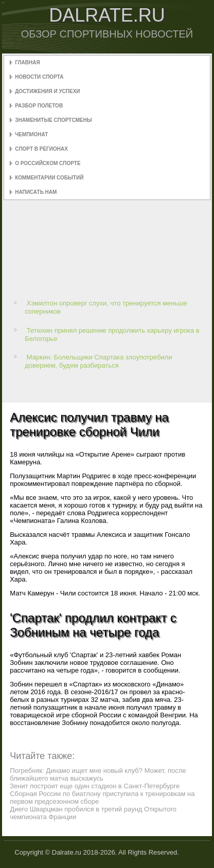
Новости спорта (39, 77)
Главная (28, 62)
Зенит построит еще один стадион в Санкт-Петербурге (95, 786)
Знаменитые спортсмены (53, 120)
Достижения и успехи (47, 91)
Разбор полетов (39, 106)
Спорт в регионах (41, 149)
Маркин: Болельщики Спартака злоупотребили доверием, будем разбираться (99, 361)
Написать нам (36, 192)
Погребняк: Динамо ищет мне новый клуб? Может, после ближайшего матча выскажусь (98, 774)
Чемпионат (31, 134)
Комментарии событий (49, 178)
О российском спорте (48, 163)
